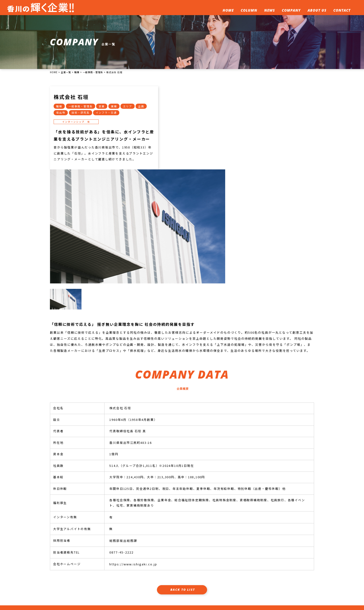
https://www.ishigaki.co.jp (133, 480)
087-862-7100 (69, 585)
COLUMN (248, 11)
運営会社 (149, 585)
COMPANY (291, 11)
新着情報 (186, 578)
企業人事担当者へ (289, 578)
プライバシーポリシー (177, 585)
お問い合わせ (261, 578)
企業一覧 (205, 578)
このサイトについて (231, 578)
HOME (227, 11)
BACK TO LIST (183, 505)
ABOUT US (316, 11)
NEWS (269, 11)
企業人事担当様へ (167, 559)
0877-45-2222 (121, 468)
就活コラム (166, 578)
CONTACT (341, 11)
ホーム (147, 578)
